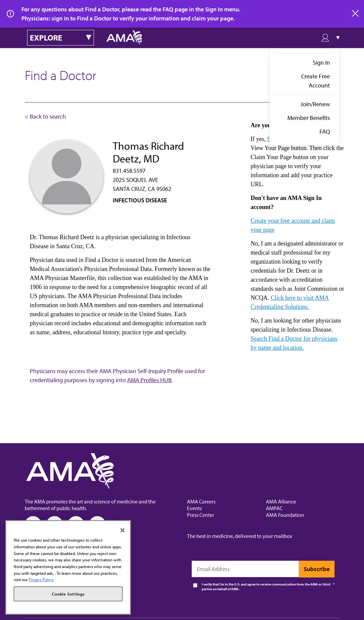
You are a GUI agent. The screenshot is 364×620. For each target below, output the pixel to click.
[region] (68, 567)
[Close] (122, 530)
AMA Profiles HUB (149, 380)
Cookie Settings (68, 594)
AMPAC (274, 508)
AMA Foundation (285, 515)
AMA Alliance (281, 501)
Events (194, 508)
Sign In (321, 62)
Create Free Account (315, 81)
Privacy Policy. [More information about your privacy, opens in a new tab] (41, 579)
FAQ (325, 131)
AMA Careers (201, 501)
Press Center (201, 515)
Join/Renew (315, 104)
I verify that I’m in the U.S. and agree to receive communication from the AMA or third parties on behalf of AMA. (266, 587)
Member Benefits (309, 118)
